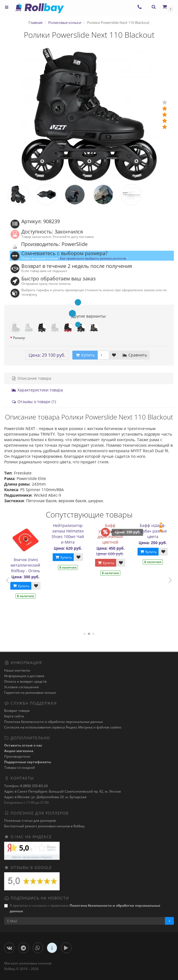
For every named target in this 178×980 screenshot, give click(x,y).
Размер (19, 338)
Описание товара (31, 378)
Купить (22, 586)
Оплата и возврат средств (25, 681)
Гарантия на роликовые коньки (30, 693)
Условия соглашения (21, 687)
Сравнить (135, 355)
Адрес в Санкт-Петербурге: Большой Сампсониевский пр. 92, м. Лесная (63, 791)
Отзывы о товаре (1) (34, 402)
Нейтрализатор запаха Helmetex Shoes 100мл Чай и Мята (69, 534)
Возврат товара (17, 711)
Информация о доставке (24, 676)
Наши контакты (17, 670)
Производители (17, 756)
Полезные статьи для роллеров (30, 821)
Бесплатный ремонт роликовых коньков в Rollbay (44, 826)
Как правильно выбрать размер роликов (93, 258)
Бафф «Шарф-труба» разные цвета (154, 531)
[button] (167, 7)
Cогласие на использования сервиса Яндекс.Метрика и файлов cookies (63, 727)
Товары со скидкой (20, 767)
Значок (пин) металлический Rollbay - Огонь (27, 565)
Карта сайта (14, 716)
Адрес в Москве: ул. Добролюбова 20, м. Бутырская (45, 797)
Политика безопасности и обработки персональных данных (54, 722)
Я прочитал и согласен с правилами (82, 908)
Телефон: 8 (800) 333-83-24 (26, 786)
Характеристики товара (37, 390)
